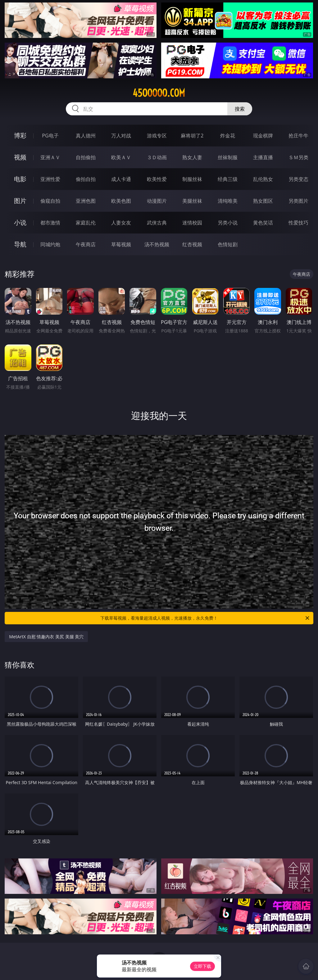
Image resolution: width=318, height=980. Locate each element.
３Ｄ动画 (157, 157)
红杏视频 (192, 244)
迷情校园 (192, 223)
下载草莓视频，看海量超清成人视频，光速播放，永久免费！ (205, 618)
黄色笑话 (263, 223)
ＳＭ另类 (298, 157)
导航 (20, 244)
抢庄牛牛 (298, 136)
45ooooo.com (159, 93)
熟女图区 (263, 201)
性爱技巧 (298, 223)
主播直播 (263, 157)
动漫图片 (157, 201)
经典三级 (228, 179)
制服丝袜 (192, 179)
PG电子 (50, 136)
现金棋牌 (263, 136)
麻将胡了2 (192, 136)
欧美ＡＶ (121, 157)
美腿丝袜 (192, 201)
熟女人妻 (192, 157)
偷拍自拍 (86, 179)
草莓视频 (121, 244)
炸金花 (228, 136)
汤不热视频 (157, 244)
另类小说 (228, 223)
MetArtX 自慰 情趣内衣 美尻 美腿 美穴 (46, 637)
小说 (20, 222)
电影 (20, 179)
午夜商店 (86, 244)
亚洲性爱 (50, 179)
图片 (20, 201)
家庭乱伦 (86, 223)
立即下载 (202, 966)
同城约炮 (50, 244)
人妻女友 (121, 223)
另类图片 (298, 201)
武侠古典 (157, 223)
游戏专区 (157, 136)
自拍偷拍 (86, 157)
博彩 (20, 135)
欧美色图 (121, 201)
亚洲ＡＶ (50, 157)
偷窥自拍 (50, 201)
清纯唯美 (228, 201)
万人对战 (121, 136)
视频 (20, 157)
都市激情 (50, 223)
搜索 (240, 109)
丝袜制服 (228, 157)
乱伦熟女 (263, 179)
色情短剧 (228, 244)
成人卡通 (121, 179)
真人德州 (86, 136)
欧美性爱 (157, 179)
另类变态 (298, 179)
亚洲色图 (86, 201)
